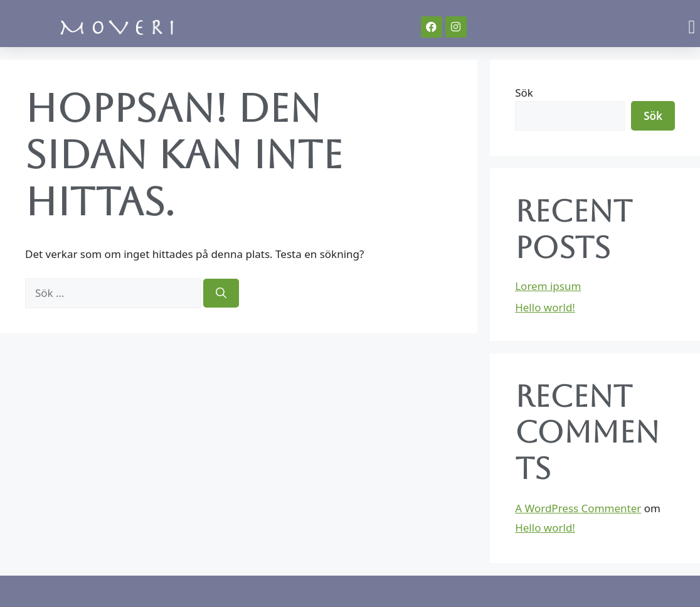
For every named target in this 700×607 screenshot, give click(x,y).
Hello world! (545, 307)
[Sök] (221, 293)
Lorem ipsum (548, 286)
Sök (524, 93)
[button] (692, 27)
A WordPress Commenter (578, 508)
